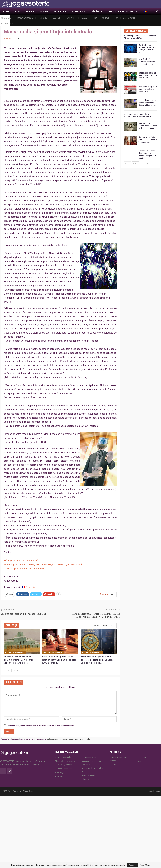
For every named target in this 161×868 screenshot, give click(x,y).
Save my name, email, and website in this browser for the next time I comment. (41, 725)
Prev (7, 670)
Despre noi (58, 18)
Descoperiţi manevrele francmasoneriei (15, 652)
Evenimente (72, 18)
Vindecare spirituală (63, 768)
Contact (105, 18)
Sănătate (97, 12)
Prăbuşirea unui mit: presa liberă (21, 560)
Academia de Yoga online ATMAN (92, 770)
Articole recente (8, 23)
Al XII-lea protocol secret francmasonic (25, 568)
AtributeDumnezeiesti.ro (65, 761)
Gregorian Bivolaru (89, 757)
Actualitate (6, 18)
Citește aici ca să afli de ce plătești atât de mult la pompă (148, 75)
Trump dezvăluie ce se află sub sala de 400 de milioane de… (147, 103)
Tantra (30, 12)
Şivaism (44, 12)
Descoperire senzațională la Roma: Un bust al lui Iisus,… (148, 126)
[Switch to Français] (29, 587)
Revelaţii (85, 18)
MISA (95, 18)
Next (15, 670)
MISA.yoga (60, 772)
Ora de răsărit (129, 18)
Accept (132, 865)
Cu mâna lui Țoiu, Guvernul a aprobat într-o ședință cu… (147, 62)
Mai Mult (113, 12)
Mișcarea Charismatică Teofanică (91, 762)
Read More (145, 865)
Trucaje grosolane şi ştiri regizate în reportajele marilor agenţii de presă (43, 564)
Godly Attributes (67, 764)
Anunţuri (45, 18)
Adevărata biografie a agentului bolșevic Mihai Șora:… (148, 89)
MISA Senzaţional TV (64, 757)
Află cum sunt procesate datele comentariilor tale (69, 739)
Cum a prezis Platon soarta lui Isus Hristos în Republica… (148, 140)
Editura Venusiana (89, 779)
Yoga (18, 12)
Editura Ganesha (88, 775)
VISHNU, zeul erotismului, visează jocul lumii (24, 614)
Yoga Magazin (61, 776)
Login (116, 18)
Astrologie (60, 12)
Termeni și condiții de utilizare (119, 759)
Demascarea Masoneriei (26, 18)
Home (6, 12)
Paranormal (79, 12)
